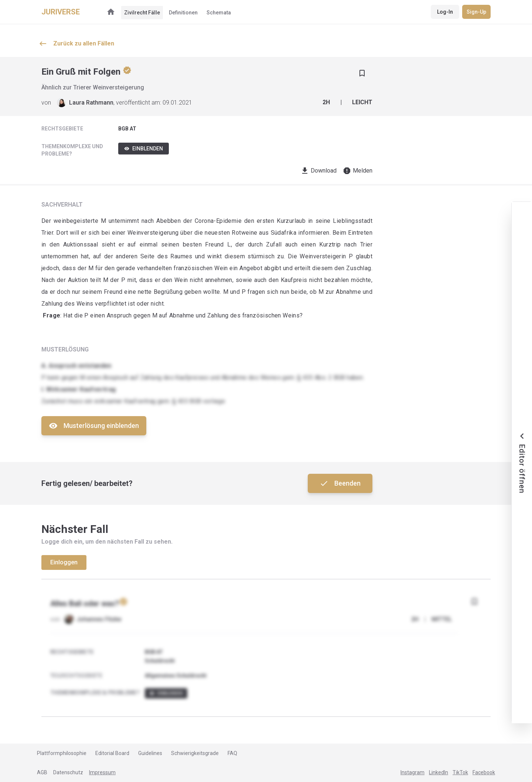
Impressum (102, 772)
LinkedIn (439, 772)
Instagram (412, 772)
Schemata (219, 13)
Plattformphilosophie (62, 753)
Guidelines (150, 753)
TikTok (460, 772)
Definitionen (183, 13)
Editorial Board (112, 753)
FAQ (232, 753)
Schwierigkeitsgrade (195, 753)
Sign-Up (476, 12)
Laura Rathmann (91, 103)
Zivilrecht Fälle (142, 13)
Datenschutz (68, 772)
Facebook (484, 772)
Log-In (445, 12)
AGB (42, 772)
